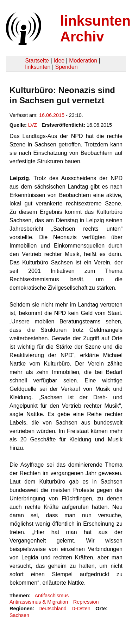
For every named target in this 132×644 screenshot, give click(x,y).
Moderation (83, 61)
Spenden (66, 67)
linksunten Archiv (95, 29)
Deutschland (52, 609)
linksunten (38, 67)
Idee (59, 61)
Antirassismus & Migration (39, 602)
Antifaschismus (52, 596)
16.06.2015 (52, 115)
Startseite (37, 61)
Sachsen (19, 615)
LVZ (33, 125)
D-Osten (81, 609)
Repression (86, 602)
